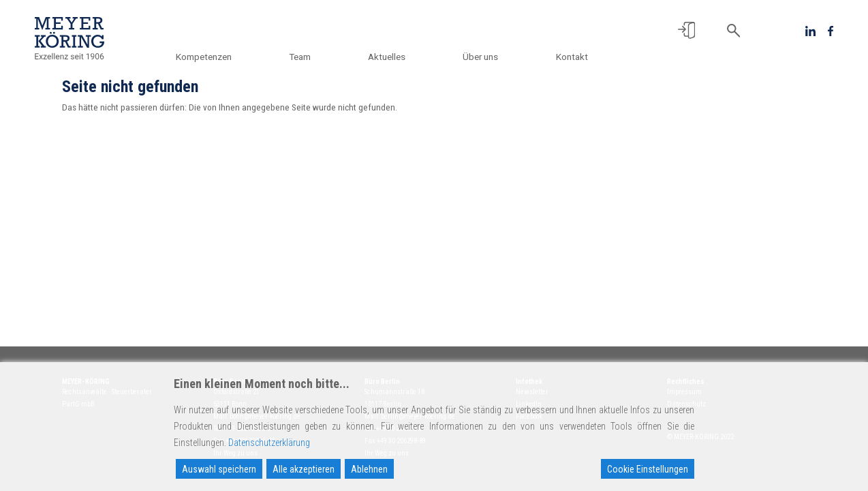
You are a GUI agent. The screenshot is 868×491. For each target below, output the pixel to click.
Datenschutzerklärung (269, 443)
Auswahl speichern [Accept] (219, 469)
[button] (686, 30)
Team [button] (303, 57)
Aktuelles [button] (389, 57)
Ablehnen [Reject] (369, 469)
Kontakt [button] (572, 57)
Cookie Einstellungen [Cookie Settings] (648, 469)
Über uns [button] (482, 57)
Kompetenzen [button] (208, 57)
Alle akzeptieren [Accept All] (304, 469)
